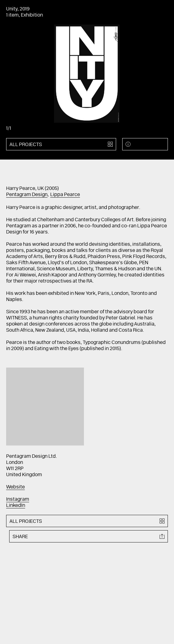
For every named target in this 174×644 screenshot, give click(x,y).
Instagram (18, 499)
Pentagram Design (27, 195)
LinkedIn (16, 506)
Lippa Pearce (65, 195)
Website (15, 487)
